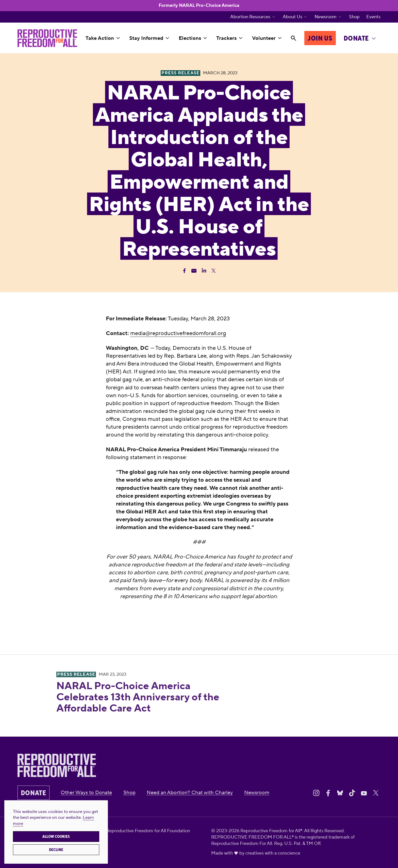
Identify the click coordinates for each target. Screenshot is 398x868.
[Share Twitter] (214, 271)
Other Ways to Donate (86, 793)
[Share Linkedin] (204, 271)
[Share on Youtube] (364, 793)
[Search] (293, 38)
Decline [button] (56, 850)
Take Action (100, 38)
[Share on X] (376, 793)
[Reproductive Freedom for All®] (47, 38)
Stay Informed (146, 38)
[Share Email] (194, 271)
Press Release (76, 674)
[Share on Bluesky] (340, 793)
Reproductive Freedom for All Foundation (148, 831)
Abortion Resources (250, 17)
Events (373, 17)
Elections (190, 38)
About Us (293, 17)
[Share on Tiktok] (352, 793)
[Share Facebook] (184, 271)
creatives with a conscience (273, 853)
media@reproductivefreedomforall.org (178, 333)
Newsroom (326, 17)
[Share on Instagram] (316, 793)
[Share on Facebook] (328, 793)
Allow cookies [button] (56, 837)
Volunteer (264, 38)
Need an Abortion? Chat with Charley (190, 793)
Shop (354, 17)
